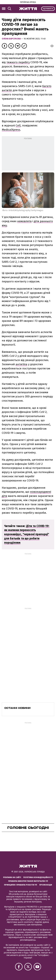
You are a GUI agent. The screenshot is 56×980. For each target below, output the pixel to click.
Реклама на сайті (12, 877)
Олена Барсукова (11, 39)
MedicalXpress (11, 130)
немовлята (24, 221)
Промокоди (46, 885)
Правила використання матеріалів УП (28, 881)
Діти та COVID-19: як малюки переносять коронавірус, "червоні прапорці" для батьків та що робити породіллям (27, 534)
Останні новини (17, 708)
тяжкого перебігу (18, 62)
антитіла (21, 364)
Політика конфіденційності (38, 877)
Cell (18, 125)
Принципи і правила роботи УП (21, 885)
